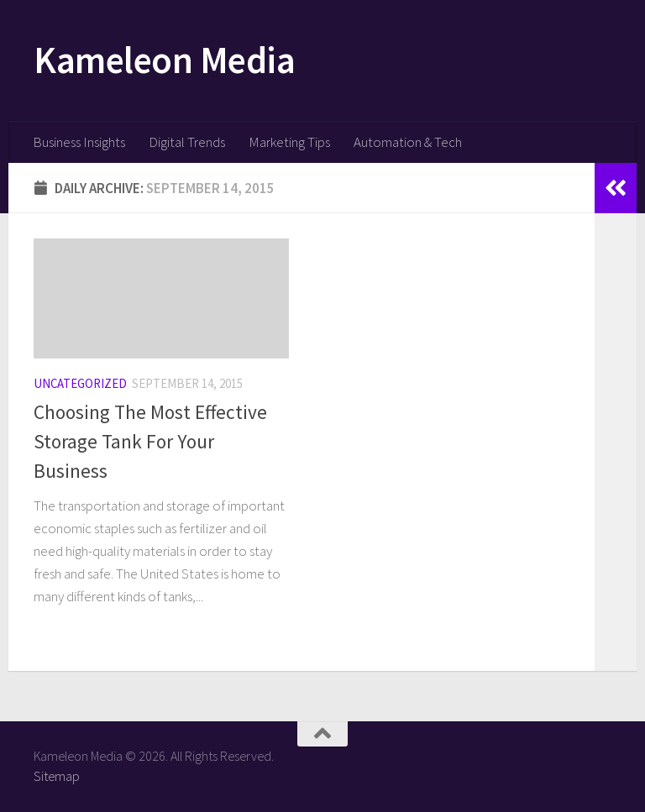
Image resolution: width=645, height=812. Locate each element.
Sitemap (57, 776)
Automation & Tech (408, 142)
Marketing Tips (289, 142)
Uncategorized (80, 383)
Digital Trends (187, 142)
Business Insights (79, 142)
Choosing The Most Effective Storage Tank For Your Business (150, 441)
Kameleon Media (164, 60)
